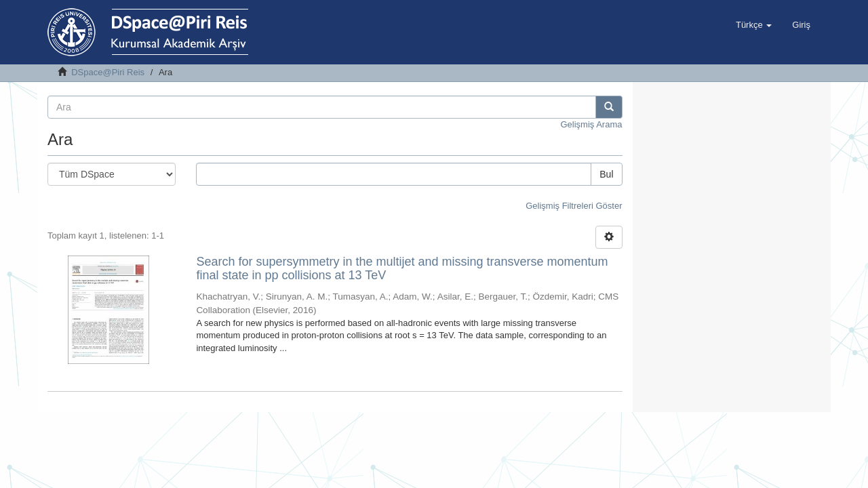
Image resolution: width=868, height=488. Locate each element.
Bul (606, 174)
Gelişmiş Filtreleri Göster (574, 206)
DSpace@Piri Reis (108, 72)
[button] (754, 25)
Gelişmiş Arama (591, 124)
